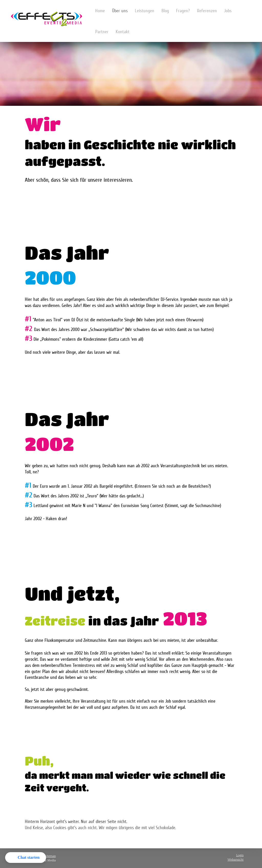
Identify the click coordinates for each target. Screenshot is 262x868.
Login (240, 855)
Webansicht (236, 860)
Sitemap (50, 856)
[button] (26, 858)
